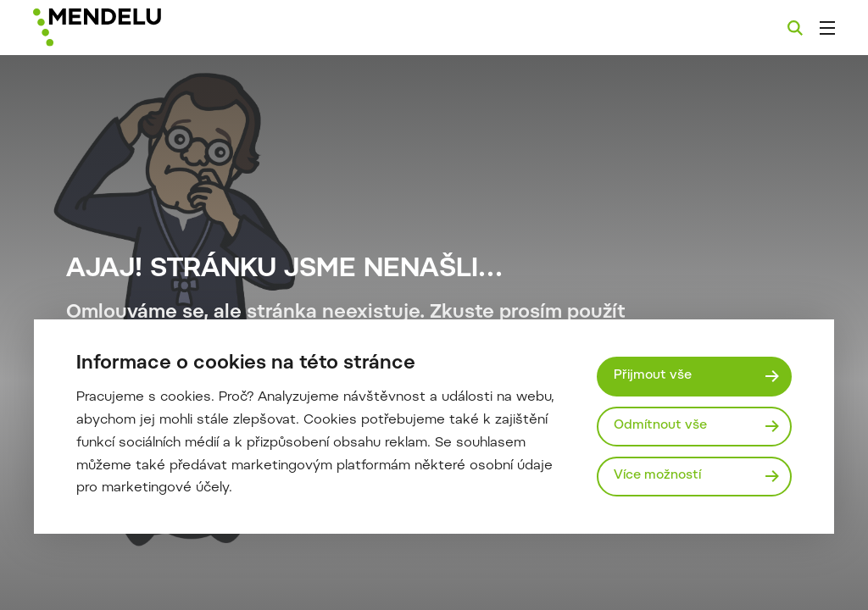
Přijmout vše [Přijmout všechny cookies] (653, 376)
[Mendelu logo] (125, 28)
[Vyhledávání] (795, 28)
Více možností (657, 476)
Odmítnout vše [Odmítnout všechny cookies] (660, 426)
